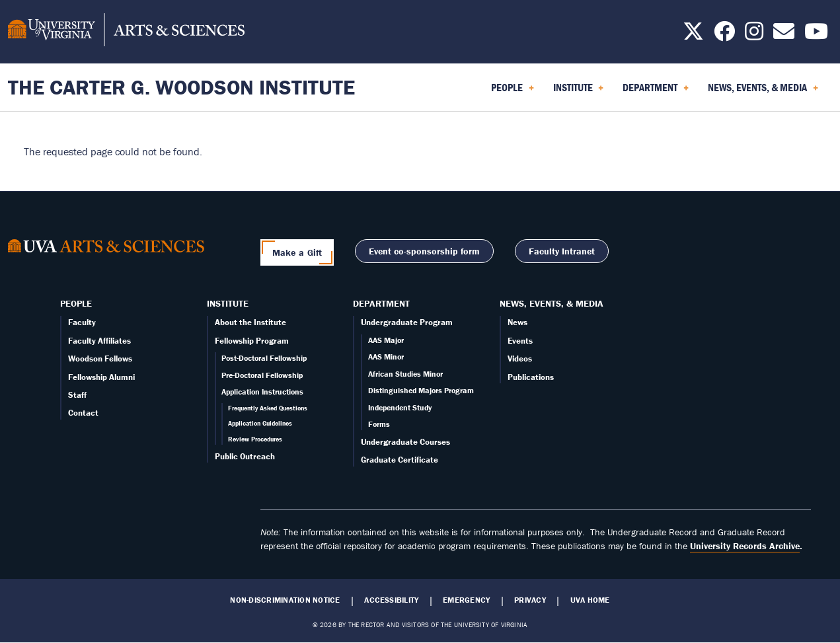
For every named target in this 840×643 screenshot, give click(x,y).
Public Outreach (245, 456)
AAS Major (386, 340)
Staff (77, 395)
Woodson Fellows (100, 359)
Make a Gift (297, 252)
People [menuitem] (513, 92)
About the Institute (250, 322)
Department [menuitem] (656, 92)
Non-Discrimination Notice (285, 600)
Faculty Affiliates (99, 341)
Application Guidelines (260, 423)
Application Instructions (262, 392)
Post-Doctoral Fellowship (264, 358)
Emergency (466, 600)
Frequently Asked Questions (268, 408)
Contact (83, 413)
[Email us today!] (784, 35)
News (517, 322)
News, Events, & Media (552, 303)
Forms (379, 424)
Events (520, 341)
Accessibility (391, 600)
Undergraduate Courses (405, 442)
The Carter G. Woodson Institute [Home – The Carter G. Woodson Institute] (181, 87)
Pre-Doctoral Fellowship (262, 375)
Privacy (530, 600)
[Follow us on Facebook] (724, 35)
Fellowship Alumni (101, 377)
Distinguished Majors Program (421, 390)
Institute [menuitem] (579, 92)
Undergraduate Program (407, 322)
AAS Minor (386, 357)
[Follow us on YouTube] (816, 35)
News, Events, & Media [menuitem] (763, 92)
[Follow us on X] (693, 35)
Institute (228, 303)
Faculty (82, 322)
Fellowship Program (252, 341)
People (76, 303)
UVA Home (590, 600)
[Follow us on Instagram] (754, 35)
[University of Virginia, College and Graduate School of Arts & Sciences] (126, 32)
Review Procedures (255, 439)
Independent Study (400, 407)
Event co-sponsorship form (424, 251)
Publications (531, 377)
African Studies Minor (405, 374)
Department (381, 303)
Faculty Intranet (562, 251)
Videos (520, 359)
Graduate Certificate (400, 460)
